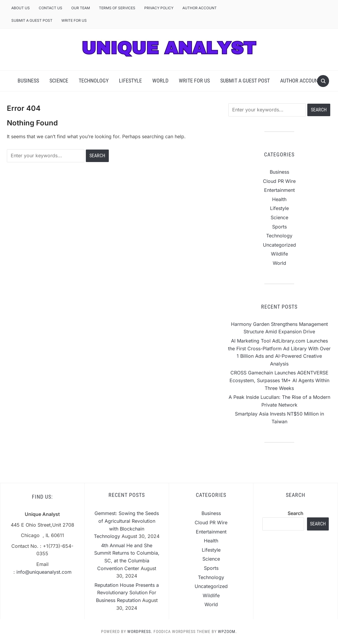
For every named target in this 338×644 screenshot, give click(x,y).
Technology (94, 81)
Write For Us (74, 20)
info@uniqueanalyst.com (44, 572)
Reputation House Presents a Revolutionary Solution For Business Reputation (127, 593)
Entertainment (279, 190)
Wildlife (279, 254)
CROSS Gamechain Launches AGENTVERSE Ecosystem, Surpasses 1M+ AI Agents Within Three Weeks (279, 380)
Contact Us (51, 8)
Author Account (200, 8)
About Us (21, 8)
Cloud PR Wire (279, 181)
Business (28, 81)
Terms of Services (117, 8)
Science (59, 81)
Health (279, 199)
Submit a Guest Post (32, 20)
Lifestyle (130, 81)
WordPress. (140, 631)
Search (296, 513)
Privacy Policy (159, 8)
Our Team (81, 8)
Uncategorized (279, 245)
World (160, 81)
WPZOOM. (227, 631)
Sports (279, 227)
